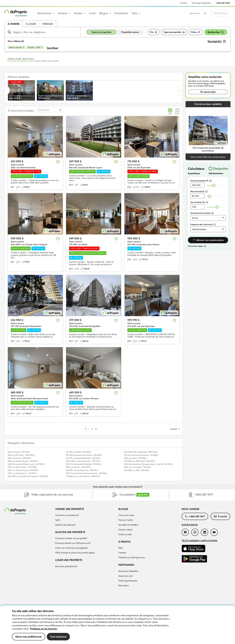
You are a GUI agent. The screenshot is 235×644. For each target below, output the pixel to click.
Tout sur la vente (126, 515)
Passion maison (126, 530)
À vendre (14, 24)
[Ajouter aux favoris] (58, 162)
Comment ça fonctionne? (67, 515)
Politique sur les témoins (44, 629)
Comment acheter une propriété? (71, 538)
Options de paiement (65, 525)
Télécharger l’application (202, 3)
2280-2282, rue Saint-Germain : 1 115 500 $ (83, 461)
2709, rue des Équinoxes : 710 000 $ (22, 473)
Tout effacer (52, 48)
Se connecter (220, 13)
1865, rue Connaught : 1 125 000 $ (138, 467)
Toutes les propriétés (101, 32)
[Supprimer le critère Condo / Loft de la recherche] (35, 47)
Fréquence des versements (203, 224)
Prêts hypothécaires (128, 581)
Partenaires (126, 565)
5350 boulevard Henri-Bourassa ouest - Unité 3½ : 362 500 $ (148, 464)
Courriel (220, 516)
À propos (124, 542)
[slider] (214, 185)
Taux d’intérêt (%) (199, 202)
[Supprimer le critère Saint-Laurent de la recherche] (17, 47)
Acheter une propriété (70, 532)
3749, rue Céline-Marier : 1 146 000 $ (22, 467)
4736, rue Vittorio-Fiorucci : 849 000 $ (23, 470)
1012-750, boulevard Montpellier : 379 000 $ (83, 464)
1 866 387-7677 (223, 3)
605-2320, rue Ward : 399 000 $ (137, 470)
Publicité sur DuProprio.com (132, 557)
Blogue (123, 509)
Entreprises (121, 13)
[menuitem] (86, 517)
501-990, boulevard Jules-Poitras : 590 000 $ (84, 455)
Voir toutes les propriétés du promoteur (208, 149)
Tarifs (58, 520)
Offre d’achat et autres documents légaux (75, 553)
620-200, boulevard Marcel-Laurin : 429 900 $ (26, 464)
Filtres (196, 32)
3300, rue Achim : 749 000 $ (135, 458)
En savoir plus (208, 92)
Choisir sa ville (125, 534)
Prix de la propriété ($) (201, 181)
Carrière (122, 553)
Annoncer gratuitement (66, 566)
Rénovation (124, 586)
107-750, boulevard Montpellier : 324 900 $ (83, 458)
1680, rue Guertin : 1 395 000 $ (78, 467)
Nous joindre (195, 13)
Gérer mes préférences (29, 637)
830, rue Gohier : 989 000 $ (19, 452)
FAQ (120, 548)
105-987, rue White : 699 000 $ (78, 452)
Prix (154, 32)
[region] (117, 625)
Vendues (47, 24)
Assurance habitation (128, 571)
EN (205, 13)
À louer (31, 24)
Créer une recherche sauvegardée (71, 548)
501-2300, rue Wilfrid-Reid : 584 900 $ (140, 461)
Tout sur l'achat (126, 520)
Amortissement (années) (202, 213)
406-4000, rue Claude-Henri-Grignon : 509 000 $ (28, 476)
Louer (92, 13)
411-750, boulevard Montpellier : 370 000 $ (141, 455)
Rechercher (216, 32)
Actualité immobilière (128, 525)
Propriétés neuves (130, 32)
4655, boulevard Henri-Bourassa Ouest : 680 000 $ (86, 473)
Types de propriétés (174, 32)
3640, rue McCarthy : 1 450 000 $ (21, 455)
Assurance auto (126, 576)
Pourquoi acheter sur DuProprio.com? (73, 543)
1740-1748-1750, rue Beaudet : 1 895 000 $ (141, 452)
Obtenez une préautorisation (208, 240)
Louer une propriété (69, 560)
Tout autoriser (58, 637)
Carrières (184, 3)
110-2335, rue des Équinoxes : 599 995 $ (82, 470)
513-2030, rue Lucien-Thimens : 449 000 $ (83, 476)
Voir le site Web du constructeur (208, 157)
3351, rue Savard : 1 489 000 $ (19, 458)
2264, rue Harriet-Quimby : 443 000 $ (23, 461)
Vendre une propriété (70, 509)
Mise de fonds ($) (199, 191)
